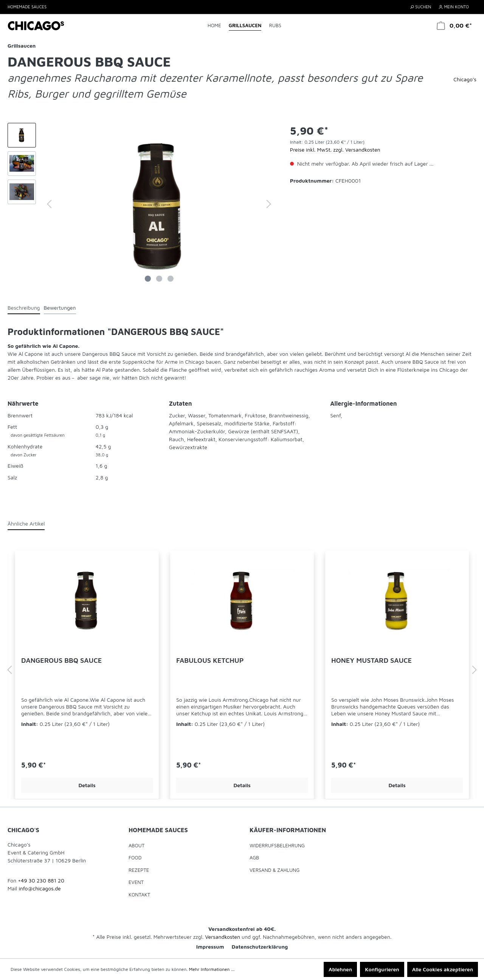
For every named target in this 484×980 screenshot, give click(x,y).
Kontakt (139, 895)
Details (87, 785)
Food (135, 857)
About (137, 845)
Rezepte (139, 870)
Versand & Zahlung (275, 870)
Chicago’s (465, 79)
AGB (254, 857)
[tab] (24, 307)
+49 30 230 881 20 (41, 880)
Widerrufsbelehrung (277, 845)
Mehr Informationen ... (212, 969)
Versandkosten (223, 937)
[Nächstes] (269, 204)
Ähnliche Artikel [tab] (26, 523)
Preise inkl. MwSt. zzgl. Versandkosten (335, 150)
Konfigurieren (382, 969)
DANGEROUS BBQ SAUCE (61, 660)
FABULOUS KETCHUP (210, 660)
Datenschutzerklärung (260, 947)
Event (136, 882)
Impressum (210, 947)
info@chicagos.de (40, 888)
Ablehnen (340, 969)
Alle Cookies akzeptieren (443, 969)
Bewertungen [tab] (60, 308)
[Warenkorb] (454, 26)
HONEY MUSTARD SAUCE (372, 660)
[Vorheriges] (49, 204)
